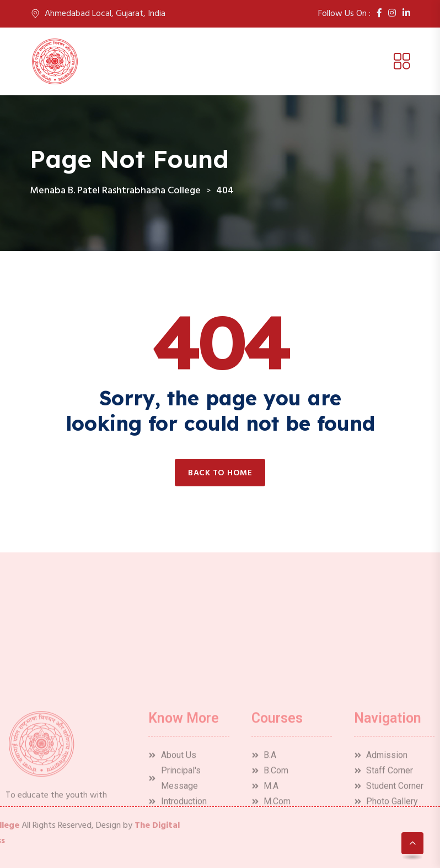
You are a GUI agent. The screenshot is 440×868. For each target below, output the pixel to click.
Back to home (220, 473)
